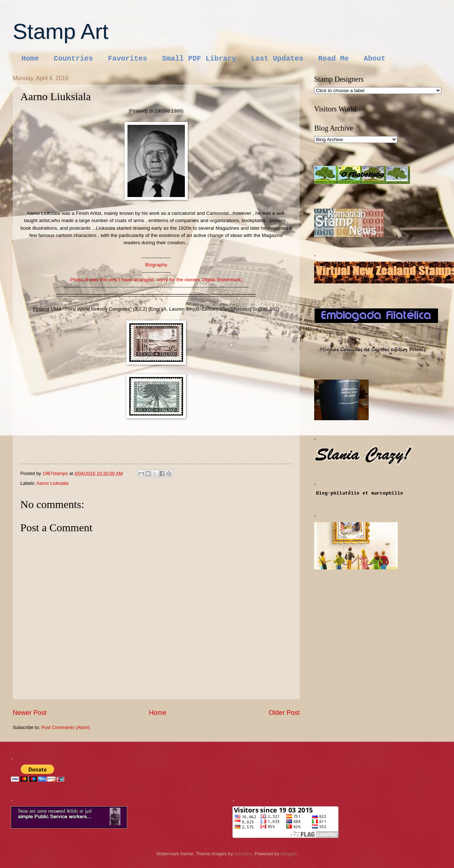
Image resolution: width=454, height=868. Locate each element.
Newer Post (30, 713)
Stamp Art (60, 31)
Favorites (127, 59)
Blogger (288, 854)
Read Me (333, 59)
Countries (73, 59)
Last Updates (277, 59)
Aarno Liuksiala (52, 483)
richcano (243, 854)
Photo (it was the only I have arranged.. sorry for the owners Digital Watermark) (156, 280)
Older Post (284, 713)
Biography (156, 265)
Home (30, 59)
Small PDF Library (199, 59)
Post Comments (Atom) (66, 727)
